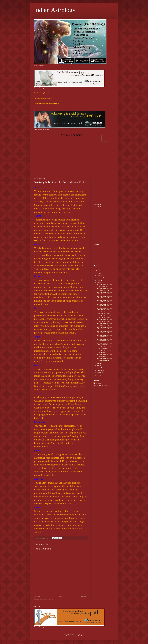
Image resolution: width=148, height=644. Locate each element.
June (98, 283)
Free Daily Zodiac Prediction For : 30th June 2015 (104, 289)
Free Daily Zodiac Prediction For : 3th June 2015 (104, 355)
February (100, 370)
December (100, 276)
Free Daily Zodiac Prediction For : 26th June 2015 (104, 305)
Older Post (84, 596)
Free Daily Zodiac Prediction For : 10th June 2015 (104, 332)
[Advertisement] (74, 161)
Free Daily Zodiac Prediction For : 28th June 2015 (104, 297)
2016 (97, 271)
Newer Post (38, 596)
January (99, 373)
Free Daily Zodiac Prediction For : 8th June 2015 (104, 340)
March (99, 368)
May (98, 363)
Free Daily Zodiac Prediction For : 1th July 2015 (104, 285)
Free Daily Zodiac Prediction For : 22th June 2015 (104, 320)
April (98, 366)
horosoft (98, 383)
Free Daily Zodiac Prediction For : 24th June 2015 (104, 317)
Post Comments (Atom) (48, 599)
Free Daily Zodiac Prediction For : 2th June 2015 (104, 359)
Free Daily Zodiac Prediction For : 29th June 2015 (104, 293)
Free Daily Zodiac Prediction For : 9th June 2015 (104, 336)
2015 (97, 273)
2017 (97, 269)
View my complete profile (100, 386)
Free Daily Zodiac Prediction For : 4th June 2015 (104, 352)
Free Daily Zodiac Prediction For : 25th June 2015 (104, 313)
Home (61, 596)
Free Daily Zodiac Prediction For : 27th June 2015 (104, 301)
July (98, 280)
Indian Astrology (55, 10)
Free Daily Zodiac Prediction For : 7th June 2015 (104, 344)
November (100, 278)
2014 (97, 376)
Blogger (81, 635)
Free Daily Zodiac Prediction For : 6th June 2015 (104, 348)
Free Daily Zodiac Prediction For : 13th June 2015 (104, 328)
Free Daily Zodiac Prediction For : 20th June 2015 (104, 324)
